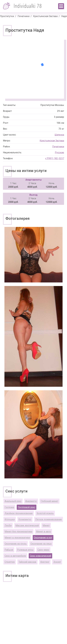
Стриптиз (10, 562)
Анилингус (31, 501)
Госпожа (9, 507)
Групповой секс (27, 507)
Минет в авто (43, 532)
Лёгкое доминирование (49, 519)
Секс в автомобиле (15, 556)
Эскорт (57, 562)
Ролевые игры (25, 550)
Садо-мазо (43, 550)
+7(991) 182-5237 (55, 158)
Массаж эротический (27, 525)
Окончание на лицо (41, 544)
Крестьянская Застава (45, 16)
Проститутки (7, 16)
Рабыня (9, 550)
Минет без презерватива (18, 532)
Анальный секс (13, 501)
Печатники (24, 16)
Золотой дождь (45, 513)
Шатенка (59, 135)
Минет (46, 525)
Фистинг (45, 562)
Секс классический (40, 556)
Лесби (8, 525)
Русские (59, 152)
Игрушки (10, 519)
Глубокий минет (49, 501)
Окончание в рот (43, 538)
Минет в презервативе (17, 538)
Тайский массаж (27, 562)
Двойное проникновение (19, 513)
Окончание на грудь (16, 544)
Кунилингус (25, 519)
